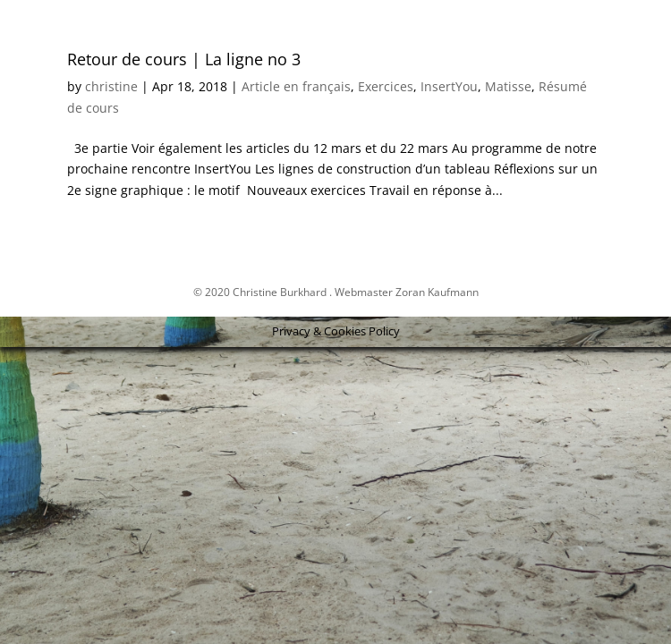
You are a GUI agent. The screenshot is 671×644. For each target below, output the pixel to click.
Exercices (386, 86)
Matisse (508, 86)
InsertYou (449, 86)
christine (111, 86)
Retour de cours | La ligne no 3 (184, 59)
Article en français (296, 86)
